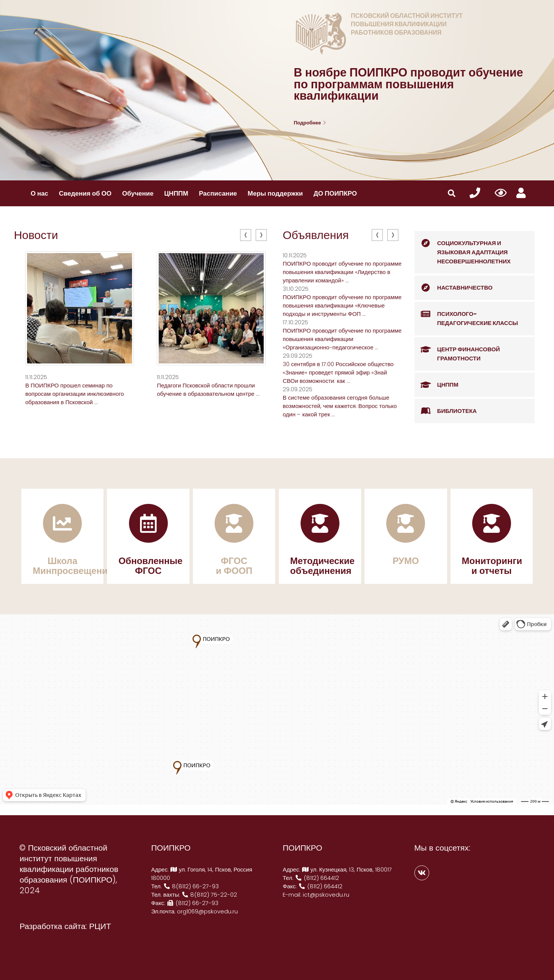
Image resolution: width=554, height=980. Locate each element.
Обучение (138, 193)
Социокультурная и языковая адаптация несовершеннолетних (462, 248)
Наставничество (454, 288)
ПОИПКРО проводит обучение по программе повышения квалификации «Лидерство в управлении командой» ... (342, 272)
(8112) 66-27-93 (193, 903)
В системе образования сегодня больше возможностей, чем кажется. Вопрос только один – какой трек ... (340, 406)
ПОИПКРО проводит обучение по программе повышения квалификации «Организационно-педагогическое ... (342, 339)
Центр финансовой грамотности (457, 350)
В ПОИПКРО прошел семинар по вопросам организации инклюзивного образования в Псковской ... (74, 394)
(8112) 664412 (317, 878)
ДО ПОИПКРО (335, 193)
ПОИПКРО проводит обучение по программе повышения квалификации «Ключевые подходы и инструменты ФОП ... (342, 305)
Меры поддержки (275, 193)
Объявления (316, 235)
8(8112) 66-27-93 (191, 886)
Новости (36, 235)
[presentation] (246, 235)
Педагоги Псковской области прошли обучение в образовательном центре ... (208, 390)
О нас (39, 193)
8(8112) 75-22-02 (209, 895)
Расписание (218, 193)
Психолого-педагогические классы (466, 315)
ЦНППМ (176, 193)
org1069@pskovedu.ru (207, 911)
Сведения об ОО (85, 193)
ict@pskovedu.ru (326, 895)
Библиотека (446, 411)
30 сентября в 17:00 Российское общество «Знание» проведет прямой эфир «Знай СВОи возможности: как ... (338, 372)
